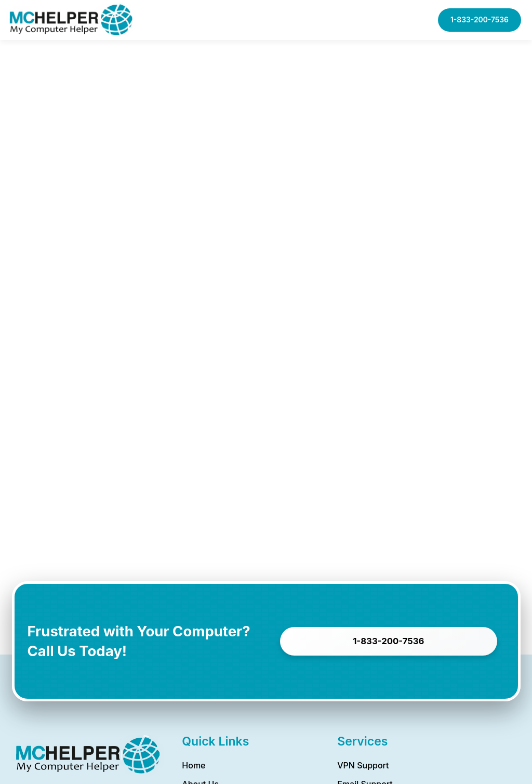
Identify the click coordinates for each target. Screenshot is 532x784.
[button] (383, 20)
